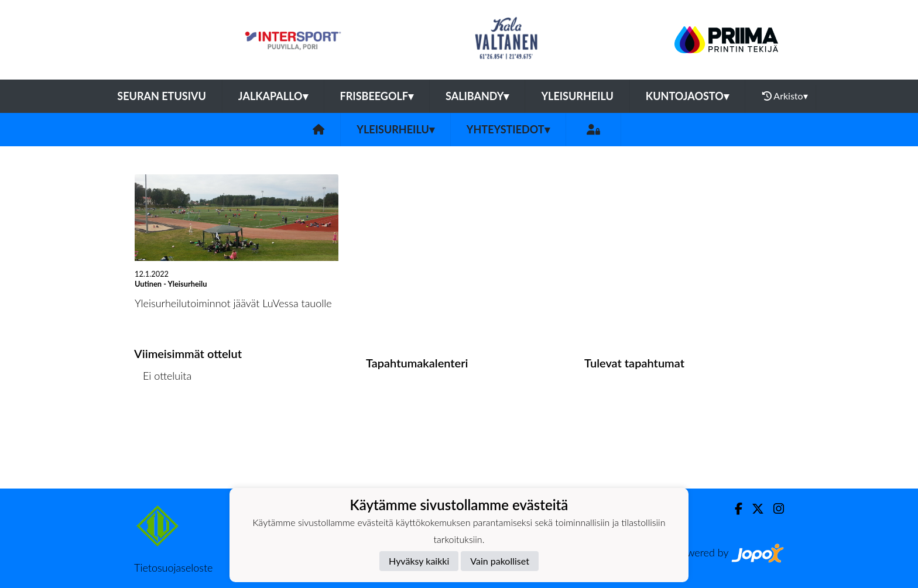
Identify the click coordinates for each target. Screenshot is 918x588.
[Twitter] (753, 509)
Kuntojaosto (687, 96)
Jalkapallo (273, 96)
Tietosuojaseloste (173, 568)
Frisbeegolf (377, 96)
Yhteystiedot (508, 129)
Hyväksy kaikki (419, 561)
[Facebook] (734, 509)
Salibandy (477, 96)
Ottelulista (163, 421)
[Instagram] (774, 509)
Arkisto (785, 96)
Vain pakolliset (500, 561)
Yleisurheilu (577, 96)
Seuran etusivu (162, 96)
